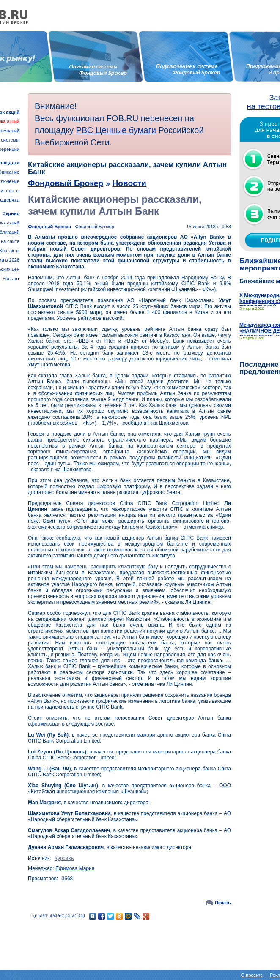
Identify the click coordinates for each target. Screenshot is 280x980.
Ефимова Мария (75, 868)
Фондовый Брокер (66, 183)
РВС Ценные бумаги (116, 130)
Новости (129, 183)
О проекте (252, 975)
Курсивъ (64, 858)
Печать (223, 903)
